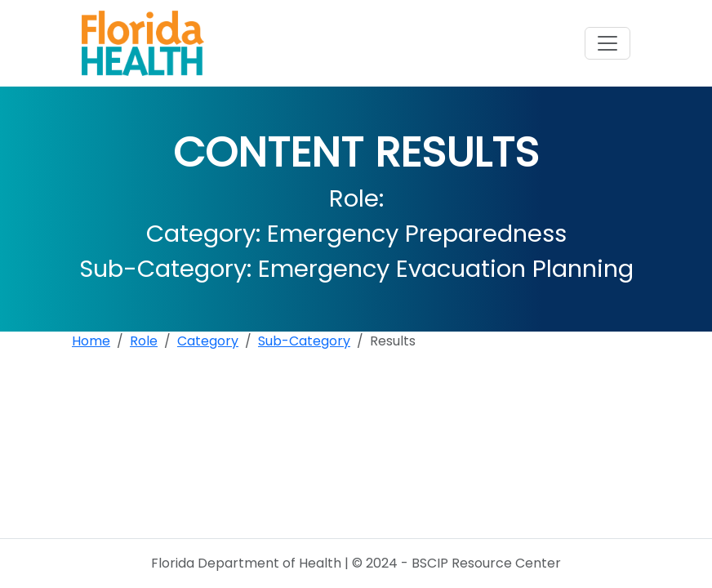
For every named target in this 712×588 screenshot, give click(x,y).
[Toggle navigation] (607, 43)
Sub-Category (304, 341)
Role (144, 341)
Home (91, 341)
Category (208, 341)
